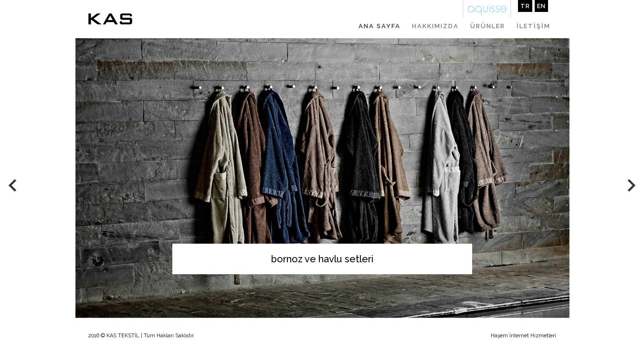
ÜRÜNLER (488, 26)
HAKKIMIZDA (435, 26)
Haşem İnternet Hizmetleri (523, 336)
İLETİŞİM (533, 26)
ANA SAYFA (380, 26)
